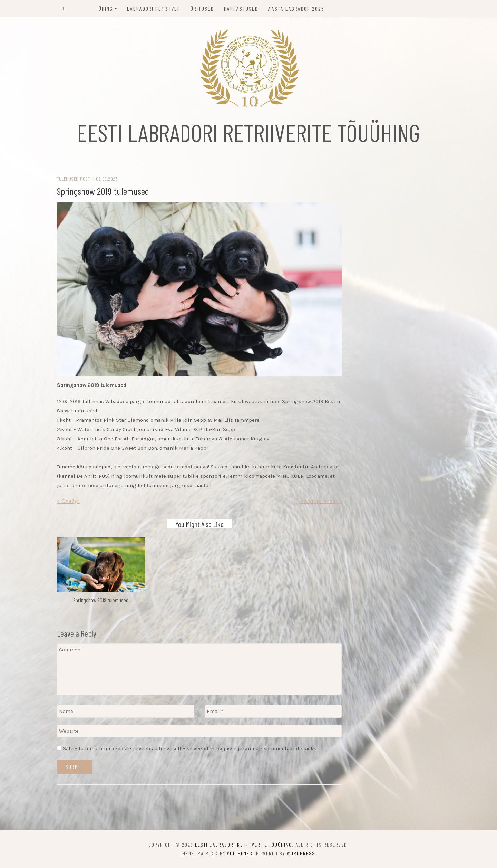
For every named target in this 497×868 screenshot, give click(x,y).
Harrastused (241, 8)
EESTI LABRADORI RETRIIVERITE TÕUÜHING (248, 132)
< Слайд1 (68, 501)
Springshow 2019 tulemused (101, 600)
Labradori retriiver (154, 8)
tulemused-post (73, 179)
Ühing (106, 8)
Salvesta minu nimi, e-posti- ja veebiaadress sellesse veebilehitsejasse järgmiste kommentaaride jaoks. (190, 748)
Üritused (202, 8)
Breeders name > (320, 501)
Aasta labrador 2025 (296, 8)
